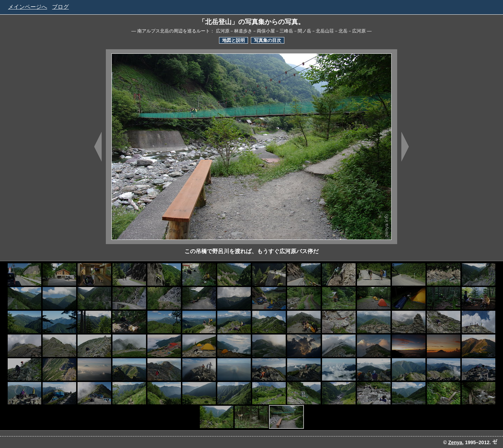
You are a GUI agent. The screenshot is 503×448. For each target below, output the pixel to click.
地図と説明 (234, 40)
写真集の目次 (268, 40)
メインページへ (28, 7)
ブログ (60, 7)
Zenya (455, 442)
